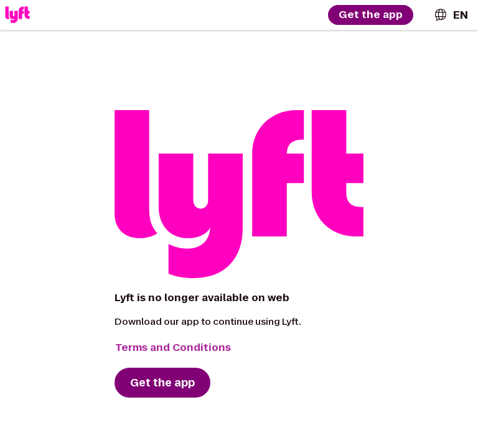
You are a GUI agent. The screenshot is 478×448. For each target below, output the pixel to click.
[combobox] (451, 15)
